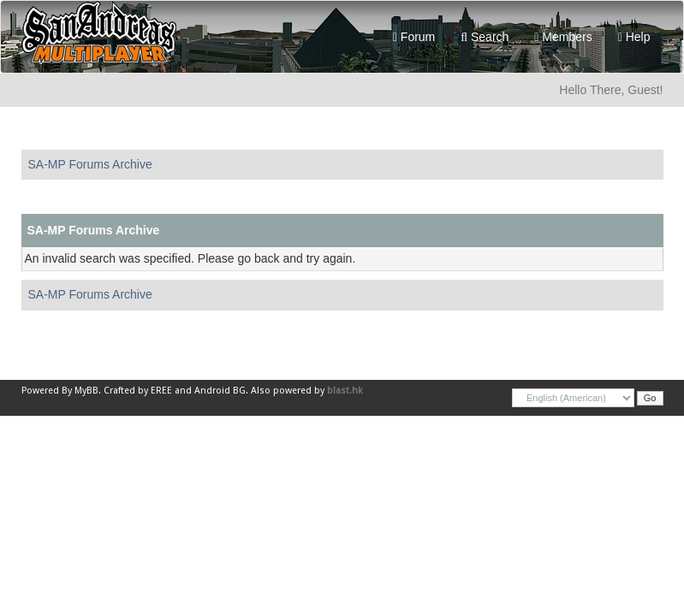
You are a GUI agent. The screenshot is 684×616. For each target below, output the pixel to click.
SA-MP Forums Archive (90, 164)
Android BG (220, 391)
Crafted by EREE (138, 391)
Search (485, 37)
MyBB (86, 391)
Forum (414, 37)
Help (634, 37)
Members (563, 37)
